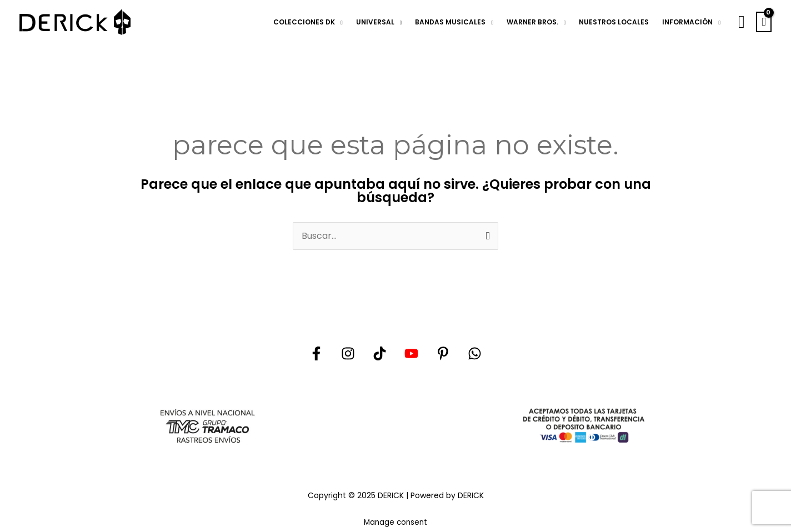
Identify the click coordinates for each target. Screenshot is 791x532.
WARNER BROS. (532, 22)
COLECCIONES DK (304, 22)
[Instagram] (348, 353)
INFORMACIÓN (687, 22)
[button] (742, 22)
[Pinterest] (443, 353)
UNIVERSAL (375, 22)
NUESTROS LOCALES (614, 22)
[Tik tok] (380, 353)
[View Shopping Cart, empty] (764, 22)
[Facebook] (316, 353)
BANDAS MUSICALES (450, 22)
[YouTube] (411, 353)
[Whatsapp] (475, 353)
